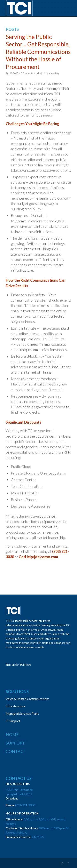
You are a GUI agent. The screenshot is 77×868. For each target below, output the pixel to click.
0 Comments (27, 73)
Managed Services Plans (22, 714)
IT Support (13, 721)
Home (12, 734)
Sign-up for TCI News (18, 665)
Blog (40, 73)
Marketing (54, 73)
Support (15, 743)
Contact (16, 751)
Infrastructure (16, 706)
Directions (12, 798)
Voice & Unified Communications (28, 699)
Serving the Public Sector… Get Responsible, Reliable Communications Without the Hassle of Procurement (38, 52)
